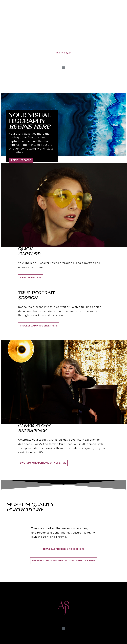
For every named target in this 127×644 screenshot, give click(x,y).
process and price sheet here (39, 326)
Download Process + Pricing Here (63, 549)
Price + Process (21, 160)
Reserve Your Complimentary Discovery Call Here (64, 561)
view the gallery (31, 278)
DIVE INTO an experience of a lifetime (43, 463)
